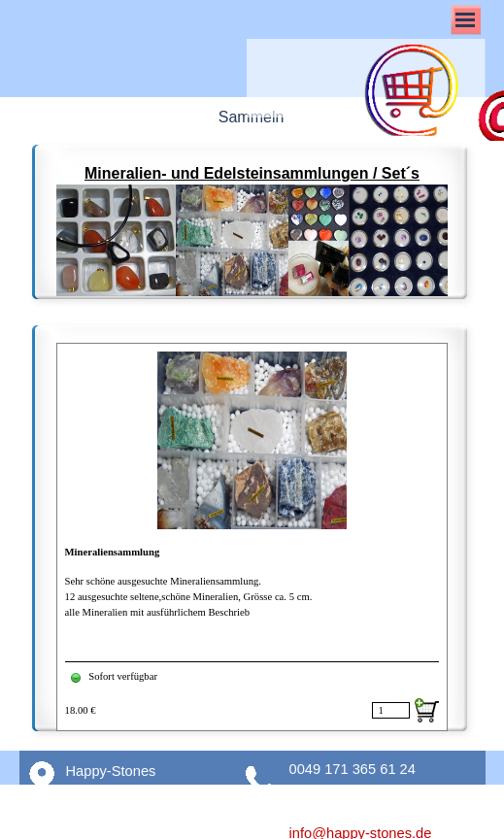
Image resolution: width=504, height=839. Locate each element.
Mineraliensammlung (113, 552)
